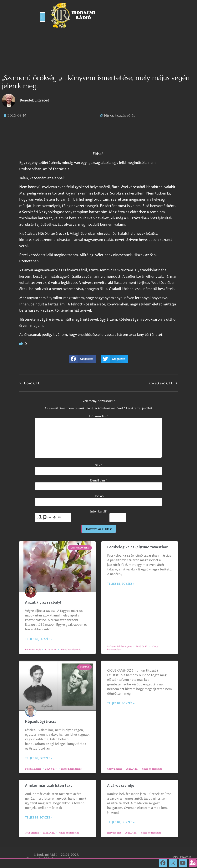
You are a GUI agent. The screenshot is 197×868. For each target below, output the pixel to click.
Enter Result (98, 511)
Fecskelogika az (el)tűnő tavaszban (138, 547)
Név (98, 465)
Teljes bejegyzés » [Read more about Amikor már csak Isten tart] (39, 818)
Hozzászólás (98, 416)
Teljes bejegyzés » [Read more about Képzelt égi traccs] (39, 758)
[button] (43, 17)
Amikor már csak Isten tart (49, 786)
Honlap (98, 496)
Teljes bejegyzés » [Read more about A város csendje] (121, 822)
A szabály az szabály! (43, 603)
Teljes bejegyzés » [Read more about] (121, 703)
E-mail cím (99, 480)
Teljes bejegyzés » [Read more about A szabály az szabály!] (39, 639)
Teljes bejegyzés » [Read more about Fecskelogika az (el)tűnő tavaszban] (121, 584)
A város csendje (121, 786)
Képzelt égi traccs (41, 722)
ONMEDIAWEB (181, 857)
